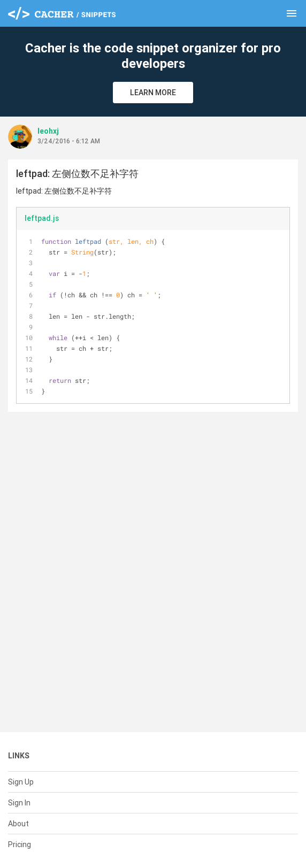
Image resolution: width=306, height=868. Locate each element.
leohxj (48, 131)
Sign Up (21, 782)
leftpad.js (42, 218)
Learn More (153, 93)
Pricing (20, 844)
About (18, 824)
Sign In (19, 803)
